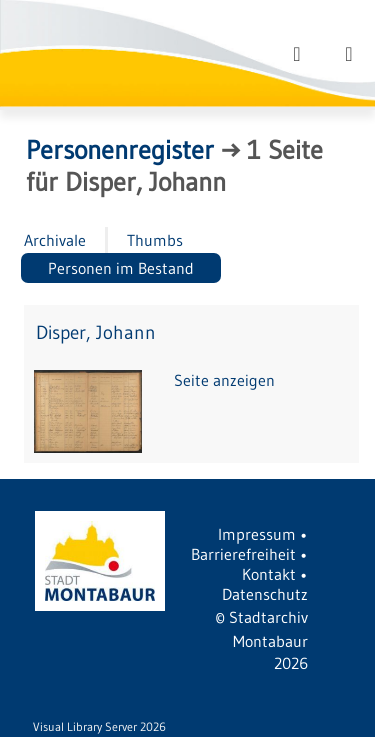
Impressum (257, 534)
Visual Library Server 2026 (99, 726)
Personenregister (120, 150)
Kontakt (269, 574)
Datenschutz (265, 594)
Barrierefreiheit (243, 554)
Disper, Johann (96, 332)
